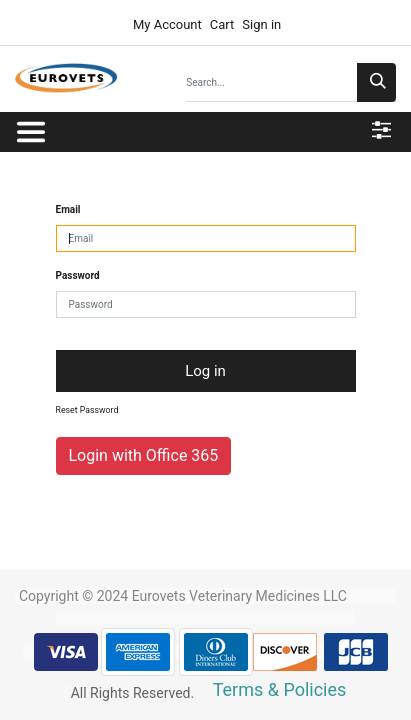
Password (78, 275)
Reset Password (87, 410)
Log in (205, 371)
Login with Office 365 (144, 455)
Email (68, 209)
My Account (166, 24)
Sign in (261, 24)
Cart (222, 24)
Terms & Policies (280, 689)
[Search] (376, 82)
